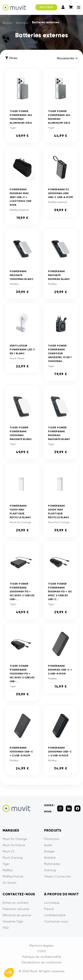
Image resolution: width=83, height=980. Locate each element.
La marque (52, 903)
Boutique (22, 23)
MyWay (8, 870)
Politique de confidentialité (42, 957)
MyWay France (13, 876)
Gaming (50, 870)
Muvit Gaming (13, 858)
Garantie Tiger (13, 921)
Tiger (6, 864)
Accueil (7, 23)
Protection (52, 839)
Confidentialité (55, 915)
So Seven (9, 883)
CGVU (42, 951)
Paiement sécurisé (16, 909)
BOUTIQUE (46, 7)
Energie (49, 851)
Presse (49, 909)
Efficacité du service (17, 915)
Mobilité (50, 858)
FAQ (6, 928)
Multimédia (52, 864)
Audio (48, 845)
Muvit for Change (15, 839)
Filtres (11, 58)
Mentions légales (41, 946)
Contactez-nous (56, 921)
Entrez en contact (15, 903)
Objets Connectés (58, 876)
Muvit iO (8, 851)
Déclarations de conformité (41, 962)
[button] (9, 973)
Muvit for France (14, 845)
